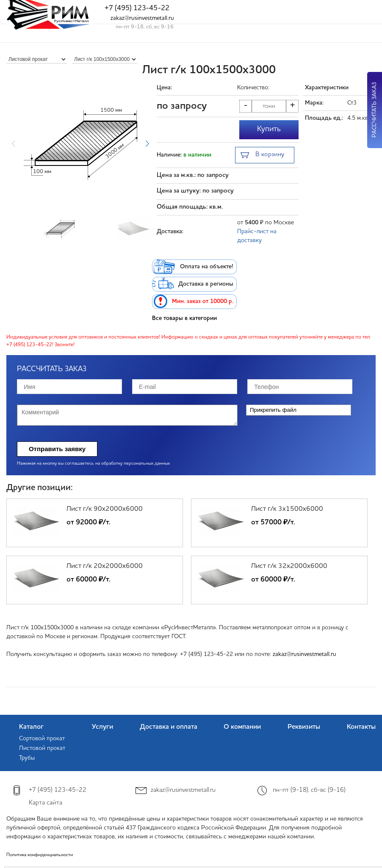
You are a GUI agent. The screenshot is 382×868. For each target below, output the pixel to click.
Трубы (27, 758)
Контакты (361, 727)
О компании (242, 727)
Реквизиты (304, 727)
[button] (147, 144)
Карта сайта (46, 803)
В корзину (262, 156)
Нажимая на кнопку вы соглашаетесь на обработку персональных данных (93, 464)
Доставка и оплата (169, 727)
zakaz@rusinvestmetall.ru (142, 18)
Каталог (31, 727)
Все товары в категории (184, 318)
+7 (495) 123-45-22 (137, 8)
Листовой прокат (42, 748)
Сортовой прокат (42, 738)
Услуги (102, 727)
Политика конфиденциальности (40, 855)
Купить (269, 129)
